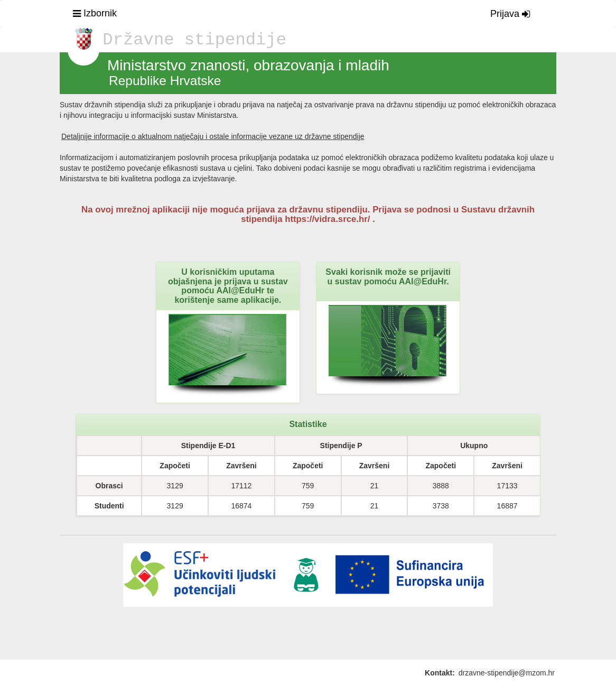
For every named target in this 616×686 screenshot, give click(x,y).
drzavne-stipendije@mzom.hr (507, 673)
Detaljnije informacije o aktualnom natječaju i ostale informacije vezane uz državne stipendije (213, 136)
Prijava (510, 14)
